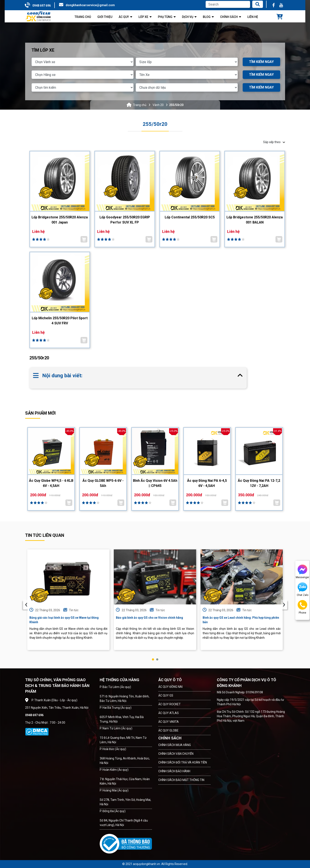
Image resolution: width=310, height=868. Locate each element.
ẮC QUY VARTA (169, 722)
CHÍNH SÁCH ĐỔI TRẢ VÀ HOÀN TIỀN (183, 762)
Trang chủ (140, 105)
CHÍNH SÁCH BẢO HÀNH (174, 771)
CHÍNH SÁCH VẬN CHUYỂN (176, 754)
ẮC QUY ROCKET (169, 704)
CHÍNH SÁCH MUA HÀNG (175, 745)
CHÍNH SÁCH (170, 738)
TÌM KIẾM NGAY (261, 62)
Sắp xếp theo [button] (274, 142)
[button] (153, 659)
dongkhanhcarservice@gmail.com (90, 5)
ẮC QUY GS (166, 695)
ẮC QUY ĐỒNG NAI (170, 687)
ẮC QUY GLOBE (168, 730)
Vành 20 (158, 105)
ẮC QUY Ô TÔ (170, 680)
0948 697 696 (42, 6)
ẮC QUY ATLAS (169, 713)
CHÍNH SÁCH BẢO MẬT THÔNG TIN (181, 780)
